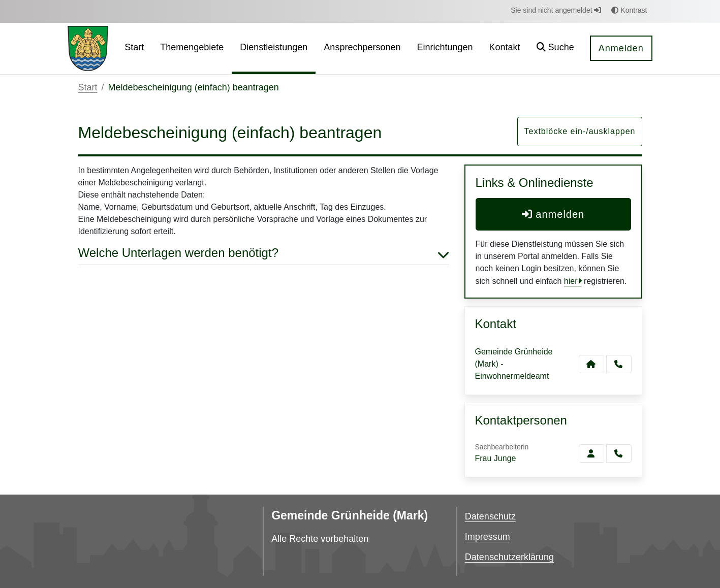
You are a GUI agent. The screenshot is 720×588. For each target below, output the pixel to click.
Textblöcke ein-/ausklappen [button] (580, 131)
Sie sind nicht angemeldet (556, 10)
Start (88, 87)
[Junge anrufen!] (619, 453)
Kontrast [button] (629, 10)
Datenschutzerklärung (509, 557)
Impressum (488, 537)
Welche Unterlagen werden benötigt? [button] (264, 253)
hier (571, 281)
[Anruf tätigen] (619, 364)
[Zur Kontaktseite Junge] (591, 453)
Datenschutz (490, 516)
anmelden (553, 214)
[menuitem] (134, 48)
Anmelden (621, 48)
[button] (555, 48)
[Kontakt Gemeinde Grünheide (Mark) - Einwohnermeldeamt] (591, 364)
